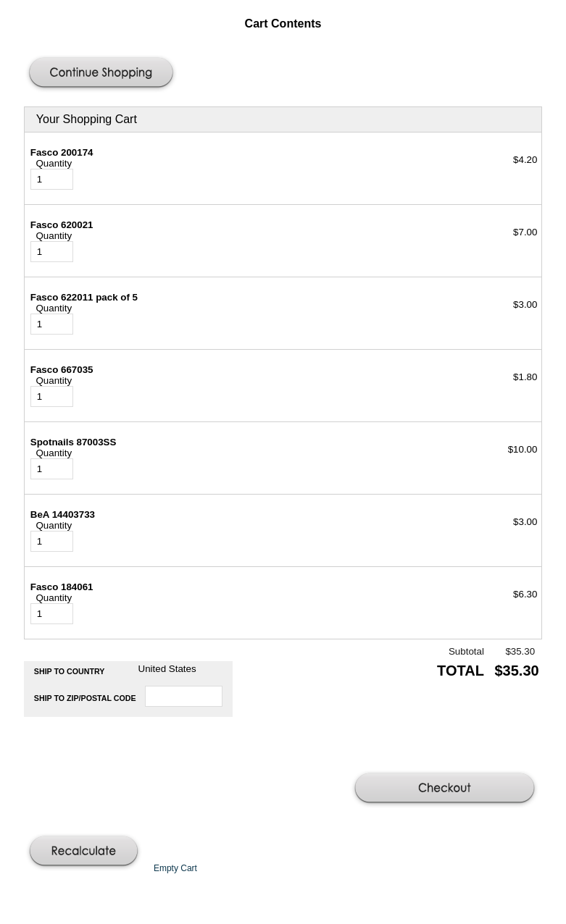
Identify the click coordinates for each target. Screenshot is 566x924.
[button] (103, 74)
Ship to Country (70, 671)
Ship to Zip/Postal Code (85, 698)
